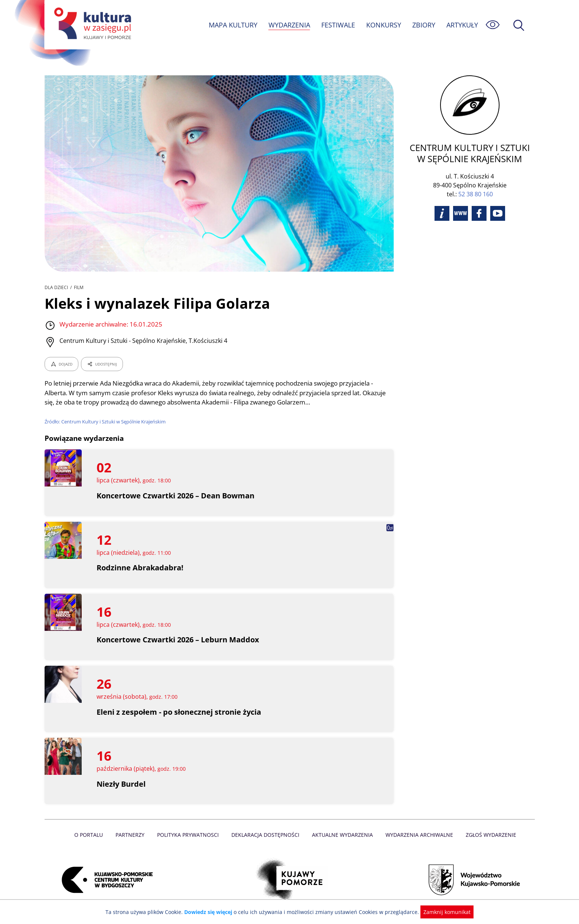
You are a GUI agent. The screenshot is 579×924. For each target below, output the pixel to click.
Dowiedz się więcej (211, 912)
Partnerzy (133, 835)
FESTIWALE (338, 25)
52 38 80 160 (476, 194)
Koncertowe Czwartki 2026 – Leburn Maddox (178, 640)
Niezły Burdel (121, 784)
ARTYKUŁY (462, 25)
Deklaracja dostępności (266, 835)
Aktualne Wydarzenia (341, 835)
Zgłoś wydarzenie (488, 835)
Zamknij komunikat (443, 912)
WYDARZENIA (289, 25)
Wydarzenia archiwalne (417, 835)
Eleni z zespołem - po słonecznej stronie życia (179, 712)
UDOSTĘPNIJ (101, 364)
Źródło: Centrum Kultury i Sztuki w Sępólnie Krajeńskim (106, 422)
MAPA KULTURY (232, 25)
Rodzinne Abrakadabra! (140, 568)
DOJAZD (61, 364)
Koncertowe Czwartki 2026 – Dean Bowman (176, 496)
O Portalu (92, 835)
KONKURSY (383, 25)
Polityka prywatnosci (190, 835)
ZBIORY (423, 25)
